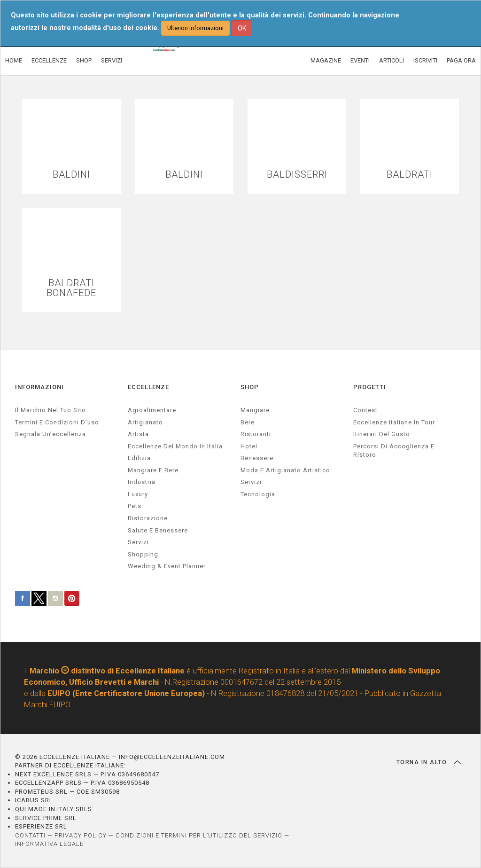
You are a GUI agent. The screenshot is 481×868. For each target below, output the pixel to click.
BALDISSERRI (297, 175)
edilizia (139, 458)
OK (242, 28)
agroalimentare (152, 410)
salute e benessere (158, 530)
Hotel (249, 446)
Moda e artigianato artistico (285, 470)
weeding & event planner (167, 566)
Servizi (251, 482)
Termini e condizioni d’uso (57, 422)
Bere (248, 422)
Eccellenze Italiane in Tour (394, 422)
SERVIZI (112, 60)
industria (142, 482)
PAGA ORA (461, 60)
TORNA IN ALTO (429, 762)
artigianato (145, 422)
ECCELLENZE (49, 60)
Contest (365, 410)
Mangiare (255, 410)
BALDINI (71, 175)
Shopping (143, 554)
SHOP (84, 60)
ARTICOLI (392, 60)
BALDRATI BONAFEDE (71, 288)
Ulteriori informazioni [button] (195, 28)
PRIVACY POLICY (81, 835)
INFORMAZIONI (39, 387)
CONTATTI (30, 835)
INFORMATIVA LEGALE (49, 844)
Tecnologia (258, 494)
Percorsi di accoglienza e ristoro (394, 451)
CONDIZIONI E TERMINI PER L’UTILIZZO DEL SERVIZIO (199, 835)
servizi (138, 542)
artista (138, 434)
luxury (138, 494)
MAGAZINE (326, 60)
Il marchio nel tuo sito (50, 410)
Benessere (257, 458)
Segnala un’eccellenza (50, 434)
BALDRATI (410, 175)
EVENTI (360, 60)
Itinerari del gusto (382, 434)
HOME (14, 60)
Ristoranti (256, 434)
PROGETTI (370, 387)
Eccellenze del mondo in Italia (175, 446)
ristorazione (148, 518)
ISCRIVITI (425, 60)
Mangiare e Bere (153, 470)
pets (135, 506)
